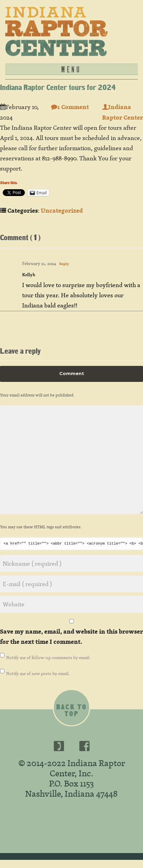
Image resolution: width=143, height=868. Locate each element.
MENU (71, 69)
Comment (72, 373)
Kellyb (29, 274)
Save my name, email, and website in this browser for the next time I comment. (71, 636)
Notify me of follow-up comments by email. (49, 657)
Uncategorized (62, 210)
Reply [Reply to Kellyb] (64, 264)
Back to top (71, 710)
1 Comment (70, 107)
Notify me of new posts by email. (38, 673)
